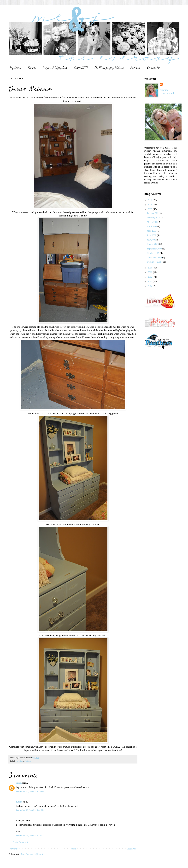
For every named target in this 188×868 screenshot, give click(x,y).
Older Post (132, 849)
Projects (28, 761)
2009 (150, 209)
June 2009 (152, 235)
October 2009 (153, 253)
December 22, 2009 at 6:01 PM (30, 810)
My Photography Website (109, 68)
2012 (150, 277)
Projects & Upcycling (55, 68)
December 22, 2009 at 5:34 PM (30, 792)
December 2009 (155, 262)
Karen (19, 802)
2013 (150, 282)
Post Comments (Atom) (32, 854)
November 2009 (155, 258)
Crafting (20, 761)
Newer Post (15, 849)
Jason (19, 783)
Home (73, 849)
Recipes (32, 68)
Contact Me (154, 68)
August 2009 (153, 244)
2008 (150, 205)
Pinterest (135, 68)
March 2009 (153, 222)
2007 (150, 200)
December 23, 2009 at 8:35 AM (30, 836)
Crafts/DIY (81, 68)
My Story (15, 68)
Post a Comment (20, 842)
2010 (150, 268)
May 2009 (152, 231)
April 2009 (152, 226)
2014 (150, 286)
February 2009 (154, 218)
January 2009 (153, 213)
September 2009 (155, 249)
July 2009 (152, 240)
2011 (150, 272)
